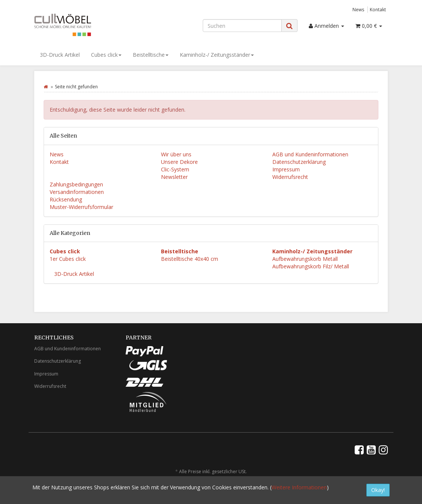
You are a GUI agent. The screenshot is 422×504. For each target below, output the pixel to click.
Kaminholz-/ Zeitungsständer (217, 55)
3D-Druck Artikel (60, 55)
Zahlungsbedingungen (76, 184)
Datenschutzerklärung (299, 162)
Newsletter (174, 177)
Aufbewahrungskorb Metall (305, 259)
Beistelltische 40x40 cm (190, 259)
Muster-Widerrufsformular (81, 207)
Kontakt (378, 9)
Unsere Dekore (179, 162)
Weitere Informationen (299, 487)
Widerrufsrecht (290, 177)
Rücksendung (66, 199)
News (358, 9)
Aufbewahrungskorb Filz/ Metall (311, 266)
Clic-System (175, 169)
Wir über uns (176, 154)
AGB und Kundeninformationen (310, 154)
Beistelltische (151, 55)
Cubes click (106, 55)
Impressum (286, 169)
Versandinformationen (77, 192)
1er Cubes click (68, 259)
